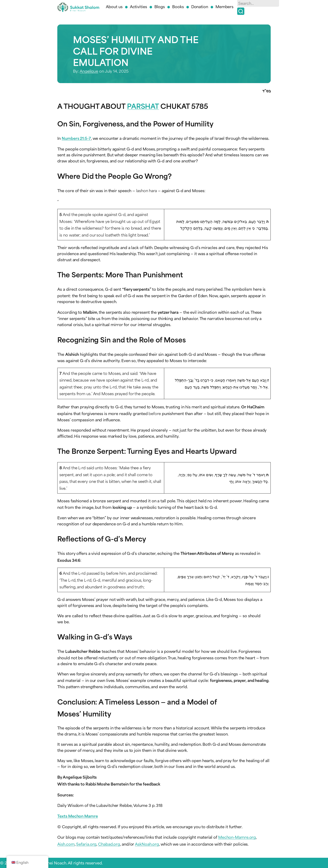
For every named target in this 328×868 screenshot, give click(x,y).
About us (114, 6)
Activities (138, 6)
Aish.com (66, 844)
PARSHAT (143, 106)
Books (178, 6)
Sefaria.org (86, 844)
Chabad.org (109, 844)
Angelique (89, 71)
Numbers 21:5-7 (76, 138)
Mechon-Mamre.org (237, 837)
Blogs (160, 6)
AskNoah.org (147, 844)
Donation (200, 6)
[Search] (241, 11)
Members (224, 6)
